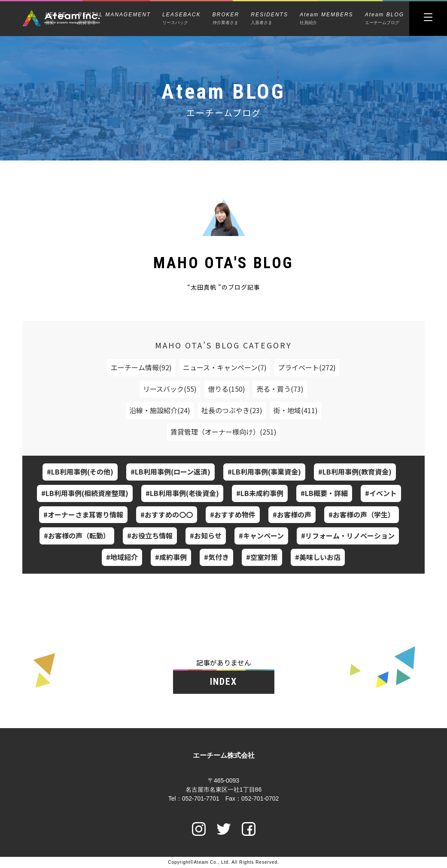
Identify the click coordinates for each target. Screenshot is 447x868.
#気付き (216, 557)
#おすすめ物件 (233, 514)
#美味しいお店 (318, 557)
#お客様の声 (292, 514)
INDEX (224, 682)
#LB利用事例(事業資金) (264, 472)
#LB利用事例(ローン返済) (170, 472)
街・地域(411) (296, 410)
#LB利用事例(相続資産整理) (85, 493)
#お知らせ (206, 535)
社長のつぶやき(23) (232, 410)
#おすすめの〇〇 (167, 514)
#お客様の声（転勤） (77, 535)
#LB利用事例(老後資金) (182, 493)
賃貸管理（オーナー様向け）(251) (223, 432)
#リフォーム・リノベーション (348, 535)
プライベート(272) (307, 367)
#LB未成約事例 (260, 493)
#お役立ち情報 (150, 535)
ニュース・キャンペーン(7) (225, 367)
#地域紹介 (122, 557)
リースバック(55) (170, 389)
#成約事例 (171, 557)
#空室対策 (262, 557)
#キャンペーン (261, 535)
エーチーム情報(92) (141, 367)
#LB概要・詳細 (324, 493)
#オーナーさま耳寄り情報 (83, 514)
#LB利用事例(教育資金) (355, 472)
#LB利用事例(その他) (80, 472)
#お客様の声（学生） (362, 514)
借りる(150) (227, 389)
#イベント (381, 493)
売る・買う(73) (280, 389)
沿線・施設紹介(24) (160, 410)
